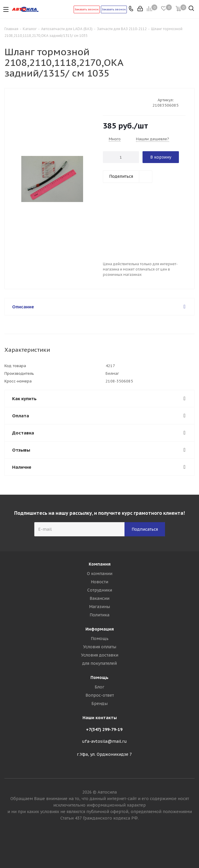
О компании (100, 574)
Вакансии (99, 598)
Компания (100, 564)
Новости (99, 582)
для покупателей (99, 663)
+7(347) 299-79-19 (104, 729)
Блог (99, 687)
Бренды (99, 703)
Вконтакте (100, 847)
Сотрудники (100, 590)
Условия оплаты (100, 647)
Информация (100, 629)
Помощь (100, 639)
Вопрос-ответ (100, 695)
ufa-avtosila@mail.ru (104, 741)
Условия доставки (100, 655)
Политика (99, 615)
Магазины (99, 607)
